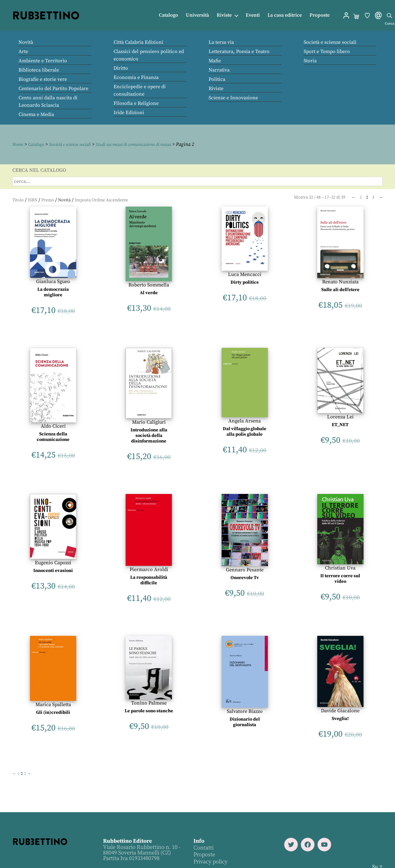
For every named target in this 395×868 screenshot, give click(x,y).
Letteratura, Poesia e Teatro (239, 51)
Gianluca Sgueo (53, 281)
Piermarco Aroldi (149, 569)
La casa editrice (285, 15)
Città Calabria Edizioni (138, 42)
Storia (310, 61)
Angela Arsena (245, 421)
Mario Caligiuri (149, 422)
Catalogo (168, 15)
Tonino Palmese (149, 703)
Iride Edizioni (129, 113)
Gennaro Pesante (245, 570)
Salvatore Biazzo (245, 711)
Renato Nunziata (340, 282)
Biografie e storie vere (43, 79)
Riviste (224, 15)
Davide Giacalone (340, 710)
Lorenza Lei (340, 417)
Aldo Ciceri (53, 426)
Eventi (253, 15)
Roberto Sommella (149, 285)
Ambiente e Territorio (43, 61)
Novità (26, 42)
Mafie (215, 61)
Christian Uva (340, 568)
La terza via (221, 42)
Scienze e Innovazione (233, 98)
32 (311, 197)
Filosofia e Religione (136, 103)
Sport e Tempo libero (327, 51)
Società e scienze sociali (330, 42)
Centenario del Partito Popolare (53, 88)
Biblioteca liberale (39, 70)
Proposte (320, 15)
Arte (23, 51)
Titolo (18, 200)
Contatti (203, 847)
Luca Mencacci (245, 274)
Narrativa (219, 70)
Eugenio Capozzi (53, 562)
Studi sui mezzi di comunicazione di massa (150, 144)
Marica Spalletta (53, 704)
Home (19, 144)
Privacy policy (210, 861)
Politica (217, 79)
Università (197, 15)
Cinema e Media (36, 114)
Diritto (121, 68)
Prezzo (48, 200)
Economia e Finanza (136, 77)
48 (318, 197)
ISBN (33, 200)
